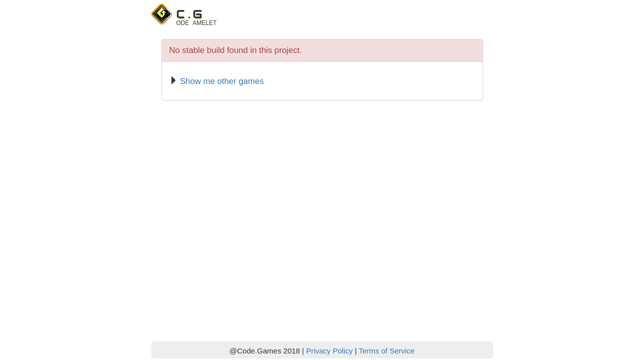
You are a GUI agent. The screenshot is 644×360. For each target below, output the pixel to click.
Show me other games (222, 81)
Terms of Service (387, 351)
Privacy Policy (329, 351)
